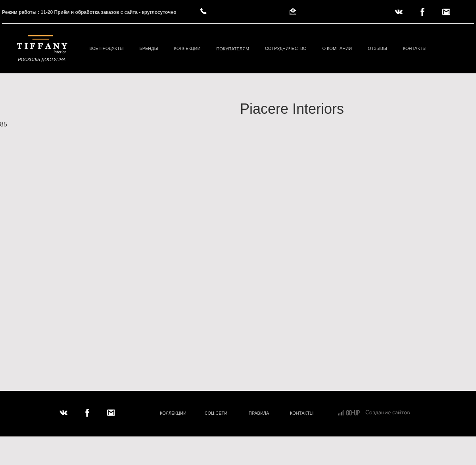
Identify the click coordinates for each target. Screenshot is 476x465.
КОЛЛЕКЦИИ (173, 413)
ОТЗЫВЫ (377, 48)
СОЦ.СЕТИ (216, 413)
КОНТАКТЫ (302, 413)
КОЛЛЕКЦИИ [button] (187, 48)
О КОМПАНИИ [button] (337, 48)
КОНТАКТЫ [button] (415, 48)
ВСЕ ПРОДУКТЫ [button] (106, 48)
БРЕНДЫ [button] (149, 48)
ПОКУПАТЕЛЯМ (233, 49)
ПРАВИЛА (259, 413)
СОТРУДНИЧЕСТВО (286, 48)
